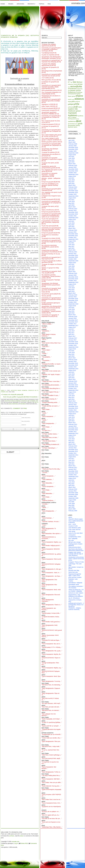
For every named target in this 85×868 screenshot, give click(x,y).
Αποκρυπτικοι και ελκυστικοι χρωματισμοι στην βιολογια (52, 251)
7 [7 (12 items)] (70, 82)
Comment (17, 408)
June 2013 (72, 417)
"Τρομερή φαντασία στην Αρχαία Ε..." (51, 730)
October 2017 (72, 324)
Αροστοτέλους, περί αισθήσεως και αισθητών (76, 595)
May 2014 (71, 397)
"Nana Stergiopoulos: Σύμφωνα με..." (51, 689)
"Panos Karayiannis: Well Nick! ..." (52, 779)
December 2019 (73, 277)
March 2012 (72, 444)
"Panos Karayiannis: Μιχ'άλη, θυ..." (52, 654)
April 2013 (71, 421)
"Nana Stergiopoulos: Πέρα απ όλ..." (51, 694)
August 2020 (72, 263)
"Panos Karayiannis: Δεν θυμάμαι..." (49, 609)
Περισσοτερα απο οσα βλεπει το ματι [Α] (51, 155)
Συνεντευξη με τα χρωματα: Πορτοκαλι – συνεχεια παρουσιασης (50, 175)
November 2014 (73, 387)
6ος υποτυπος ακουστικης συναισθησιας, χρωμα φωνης (50, 247)
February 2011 (73, 468)
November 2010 (73, 473)
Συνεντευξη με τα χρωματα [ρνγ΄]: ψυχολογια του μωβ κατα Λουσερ (51, 299)
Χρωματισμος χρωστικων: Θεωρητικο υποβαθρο (50, 113)
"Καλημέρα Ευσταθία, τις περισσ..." (52, 364)
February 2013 (73, 424)
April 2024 (71, 183)
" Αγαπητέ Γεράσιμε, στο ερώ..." (51, 521)
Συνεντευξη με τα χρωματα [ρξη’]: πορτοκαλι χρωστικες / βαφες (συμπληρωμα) (51, 87)
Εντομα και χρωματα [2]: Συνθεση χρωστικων (51, 262)
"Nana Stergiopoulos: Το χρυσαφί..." (49, 529)
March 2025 (72, 164)
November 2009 (73, 495)
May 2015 (71, 376)
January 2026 (72, 146)
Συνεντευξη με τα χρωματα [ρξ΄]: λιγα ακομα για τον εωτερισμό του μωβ (51, 203)
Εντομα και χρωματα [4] (51, 212)
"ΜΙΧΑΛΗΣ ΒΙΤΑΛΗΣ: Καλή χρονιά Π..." (52, 631)
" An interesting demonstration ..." (51, 385)
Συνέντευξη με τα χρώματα (28, 401)
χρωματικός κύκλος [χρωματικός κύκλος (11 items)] (74, 125)
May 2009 (71, 505)
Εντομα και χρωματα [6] (51, 182)
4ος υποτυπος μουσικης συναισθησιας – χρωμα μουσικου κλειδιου (51, 311)
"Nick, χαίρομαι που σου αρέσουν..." (49, 715)
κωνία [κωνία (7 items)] (73, 99)
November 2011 (73, 451)
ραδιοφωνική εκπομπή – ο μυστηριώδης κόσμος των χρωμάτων (76, 605)
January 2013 (72, 426)
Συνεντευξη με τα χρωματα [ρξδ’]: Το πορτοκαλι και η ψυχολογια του (51, 145)
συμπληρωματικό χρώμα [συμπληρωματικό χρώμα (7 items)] (74, 119)
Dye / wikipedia (73, 539)
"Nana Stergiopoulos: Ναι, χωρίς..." (52, 651)
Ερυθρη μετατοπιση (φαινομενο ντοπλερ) (51, 304)
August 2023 (72, 198)
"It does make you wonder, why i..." (52, 738)
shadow (71, 581)
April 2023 (71, 205)
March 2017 (72, 336)
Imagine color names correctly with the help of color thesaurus (76, 554)
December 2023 (73, 191)
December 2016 (73, 342)
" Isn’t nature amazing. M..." (50, 399)
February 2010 (73, 489)
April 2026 (71, 140)
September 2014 (73, 390)
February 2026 (73, 144)
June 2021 (72, 245)
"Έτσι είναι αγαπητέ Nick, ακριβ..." (52, 758)
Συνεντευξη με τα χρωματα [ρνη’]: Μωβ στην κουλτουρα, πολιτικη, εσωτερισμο (51, 229)
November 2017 (73, 322)
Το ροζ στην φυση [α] (50, 226)
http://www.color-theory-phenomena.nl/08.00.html (76, 550)
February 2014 (73, 403)
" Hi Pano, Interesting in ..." (49, 448)
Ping (25, 408)
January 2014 (72, 405)
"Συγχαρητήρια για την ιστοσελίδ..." (52, 734)
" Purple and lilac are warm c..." (51, 406)
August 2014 (72, 392)
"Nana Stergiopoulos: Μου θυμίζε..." (49, 585)
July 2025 (71, 157)
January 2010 (72, 491)
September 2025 (73, 153)
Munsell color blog (74, 570)
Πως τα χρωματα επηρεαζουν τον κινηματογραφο (51, 93)
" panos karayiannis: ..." (48, 416)
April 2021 (71, 248)
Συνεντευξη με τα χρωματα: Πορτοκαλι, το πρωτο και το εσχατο (52, 159)
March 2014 (72, 401)
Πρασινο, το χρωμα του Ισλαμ (50, 269)
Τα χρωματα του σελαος (51, 238)
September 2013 (73, 412)
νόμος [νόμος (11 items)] (80, 107)
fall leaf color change (75, 542)
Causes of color (73, 526)
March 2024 (72, 185)
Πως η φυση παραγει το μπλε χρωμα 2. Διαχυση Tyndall (51, 139)
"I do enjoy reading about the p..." (51, 775)
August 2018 (72, 306)
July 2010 (71, 480)
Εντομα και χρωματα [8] (51, 108)
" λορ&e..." (45, 413)
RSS (49, 4)
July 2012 (71, 437)
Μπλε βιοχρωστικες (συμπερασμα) (52, 72)
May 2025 (71, 160)
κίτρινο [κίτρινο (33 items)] (79, 96)
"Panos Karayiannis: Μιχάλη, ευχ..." (52, 668)
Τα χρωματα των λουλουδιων (50, 236)
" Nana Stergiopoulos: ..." (49, 423)
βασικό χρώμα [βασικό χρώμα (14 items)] (76, 90)
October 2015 (72, 367)
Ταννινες (46, 296)
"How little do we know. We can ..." (52, 819)
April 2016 (71, 356)
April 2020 (71, 270)
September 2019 (73, 282)
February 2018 (73, 317)
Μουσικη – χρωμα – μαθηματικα (51, 179)
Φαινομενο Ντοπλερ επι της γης (51, 255)
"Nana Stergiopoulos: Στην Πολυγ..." (49, 580)
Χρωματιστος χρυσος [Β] (51, 294)
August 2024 (72, 176)
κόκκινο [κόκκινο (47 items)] (79, 99)
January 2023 (72, 210)
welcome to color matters (76, 593)
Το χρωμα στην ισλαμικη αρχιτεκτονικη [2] (49, 45)
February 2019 (73, 295)
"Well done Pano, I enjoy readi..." (51, 746)
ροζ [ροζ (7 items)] (71, 118)
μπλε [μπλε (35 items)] (77, 104)
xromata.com (78, 3)
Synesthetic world (74, 585)
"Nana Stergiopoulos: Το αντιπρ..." (52, 681)
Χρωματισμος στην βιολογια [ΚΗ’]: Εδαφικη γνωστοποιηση (52, 307)
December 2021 (73, 234)
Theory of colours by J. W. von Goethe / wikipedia (76, 590)
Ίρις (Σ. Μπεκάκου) (74, 598)
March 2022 (72, 228)
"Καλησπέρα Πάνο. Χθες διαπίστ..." (52, 827)
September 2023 (73, 196)
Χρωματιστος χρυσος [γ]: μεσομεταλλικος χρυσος (51, 167)
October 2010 (72, 475)
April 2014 (71, 399)
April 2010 (71, 486)
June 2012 (72, 439)
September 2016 (73, 347)
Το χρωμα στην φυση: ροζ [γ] (50, 207)
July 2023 (71, 200)
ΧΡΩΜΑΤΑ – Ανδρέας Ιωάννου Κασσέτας (75, 609)
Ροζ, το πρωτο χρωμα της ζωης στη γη (51, 121)
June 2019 (72, 288)
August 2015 (72, 370)
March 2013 (72, 423)
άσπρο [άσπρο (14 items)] (80, 84)
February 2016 (73, 360)
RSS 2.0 (36, 402)
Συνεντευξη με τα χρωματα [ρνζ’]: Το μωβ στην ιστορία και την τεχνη (51, 242)
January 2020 (72, 275)
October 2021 (72, 237)
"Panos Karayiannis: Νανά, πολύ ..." (51, 590)
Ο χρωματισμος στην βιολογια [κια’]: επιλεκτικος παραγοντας (50, 222)
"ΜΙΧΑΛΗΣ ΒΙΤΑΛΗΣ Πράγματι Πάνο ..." (51, 672)
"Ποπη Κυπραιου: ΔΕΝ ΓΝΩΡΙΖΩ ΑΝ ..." (51, 795)
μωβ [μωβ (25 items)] (76, 107)
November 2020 (73, 257)
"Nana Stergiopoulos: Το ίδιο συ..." (52, 772)
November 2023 (73, 192)
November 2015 (73, 365)
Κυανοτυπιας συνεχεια (50, 110)
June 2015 (72, 374)
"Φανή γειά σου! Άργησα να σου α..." (51, 823)
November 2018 (73, 300)
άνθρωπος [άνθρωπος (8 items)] (71, 84)
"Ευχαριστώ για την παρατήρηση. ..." (51, 807)
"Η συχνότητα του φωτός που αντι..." (50, 763)
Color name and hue (74, 530)
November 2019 (73, 279)
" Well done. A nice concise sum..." (52, 371)
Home (3, 4)
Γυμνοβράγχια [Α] (49, 53)
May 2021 (71, 246)
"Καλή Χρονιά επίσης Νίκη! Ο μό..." (52, 343)
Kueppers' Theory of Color (76, 562)
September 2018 (73, 304)
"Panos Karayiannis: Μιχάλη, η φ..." (52, 542)
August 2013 (72, 414)
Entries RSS (24, 843)
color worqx (72, 531)
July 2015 (71, 372)
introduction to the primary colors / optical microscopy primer (76, 559)
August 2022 (72, 219)
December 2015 (73, 363)
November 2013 (73, 408)
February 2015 (73, 381)
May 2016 (71, 354)
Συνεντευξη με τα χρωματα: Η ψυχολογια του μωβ (50, 316)
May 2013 (71, 419)
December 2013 (73, 406)
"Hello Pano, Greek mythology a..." (52, 755)
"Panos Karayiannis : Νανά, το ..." (51, 573)
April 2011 (71, 464)
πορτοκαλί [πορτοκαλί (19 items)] (72, 113)
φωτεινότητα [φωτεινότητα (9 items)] (71, 124)
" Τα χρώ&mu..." (46, 360)
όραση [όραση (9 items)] (75, 127)
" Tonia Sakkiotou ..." (48, 479)
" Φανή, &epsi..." (46, 350)
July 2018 (71, 308)
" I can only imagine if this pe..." (51, 392)
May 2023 (71, 203)
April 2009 (71, 507)
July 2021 (71, 243)
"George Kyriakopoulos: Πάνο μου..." (50, 664)
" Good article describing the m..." (51, 388)
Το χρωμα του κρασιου (50, 152)
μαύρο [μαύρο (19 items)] (71, 104)
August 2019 (72, 284)
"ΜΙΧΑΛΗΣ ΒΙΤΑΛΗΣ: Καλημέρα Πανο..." (51, 565)
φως (7, 392)
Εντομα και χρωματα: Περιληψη (51, 281)
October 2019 (72, 281)
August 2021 (72, 241)
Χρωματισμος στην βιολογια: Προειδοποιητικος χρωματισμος (51, 285)
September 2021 (73, 239)
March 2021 (72, 250)
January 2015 (72, 383)
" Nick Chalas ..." (46, 490)
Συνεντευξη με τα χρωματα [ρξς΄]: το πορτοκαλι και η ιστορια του (51, 117)
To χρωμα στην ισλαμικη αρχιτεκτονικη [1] (49, 65)
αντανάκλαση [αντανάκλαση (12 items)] (72, 89)
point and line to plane (75, 577)
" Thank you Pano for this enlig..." (51, 469)
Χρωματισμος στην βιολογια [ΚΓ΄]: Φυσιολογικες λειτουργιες (51, 58)
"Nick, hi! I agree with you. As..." (51, 815)
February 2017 (73, 338)
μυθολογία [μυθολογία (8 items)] (71, 107)
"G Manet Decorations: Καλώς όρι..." (50, 617)
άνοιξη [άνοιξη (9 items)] (75, 84)
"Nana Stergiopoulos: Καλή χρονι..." (49, 626)
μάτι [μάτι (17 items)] (73, 101)
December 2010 (73, 471)
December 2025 (73, 148)
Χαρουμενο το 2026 (50, 104)
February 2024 (73, 187)
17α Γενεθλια (48, 78)
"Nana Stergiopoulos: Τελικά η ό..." (52, 605)
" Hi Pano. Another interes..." (50, 434)
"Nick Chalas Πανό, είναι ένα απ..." (52, 799)
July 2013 (71, 415)
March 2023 (72, 207)
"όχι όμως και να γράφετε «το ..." (51, 812)
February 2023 (73, 209)
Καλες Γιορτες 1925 (49, 106)
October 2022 (72, 216)
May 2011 (71, 462)
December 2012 (73, 428)
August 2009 (72, 500)
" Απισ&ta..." (45, 504)
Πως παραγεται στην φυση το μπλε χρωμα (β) (52, 171)
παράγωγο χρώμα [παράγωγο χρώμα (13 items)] (74, 111)
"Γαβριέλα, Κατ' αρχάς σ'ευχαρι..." (51, 374)
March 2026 (72, 142)
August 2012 (72, 435)
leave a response (13, 404)
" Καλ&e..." (45, 353)
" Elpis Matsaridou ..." (48, 483)
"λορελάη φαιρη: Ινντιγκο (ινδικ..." (51, 613)
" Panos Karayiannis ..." (48, 476)
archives (12, 836)
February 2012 (73, 446)
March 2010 (72, 487)
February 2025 (73, 166)
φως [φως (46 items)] (79, 121)
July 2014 (71, 394)
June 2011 (72, 460)
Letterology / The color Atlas (75, 565)
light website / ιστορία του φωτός (76, 568)
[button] (3, 429)
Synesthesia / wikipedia (75, 583)
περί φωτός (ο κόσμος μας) (75, 601)
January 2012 (72, 448)
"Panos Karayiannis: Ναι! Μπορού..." (49, 768)
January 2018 (72, 318)
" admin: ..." (45, 507)
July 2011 (71, 459)
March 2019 (72, 293)
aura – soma (72, 524)
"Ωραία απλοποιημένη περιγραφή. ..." (52, 790)
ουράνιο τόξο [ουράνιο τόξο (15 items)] (73, 109)
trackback (23, 404)
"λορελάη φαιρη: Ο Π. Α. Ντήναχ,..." (52, 647)
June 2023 (72, 201)
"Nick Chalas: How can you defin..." (52, 782)
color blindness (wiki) (75, 528)
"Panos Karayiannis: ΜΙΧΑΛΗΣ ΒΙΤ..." (51, 550)
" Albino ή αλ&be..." (47, 324)
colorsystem (72, 535)
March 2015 (72, 379)
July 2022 (71, 221)
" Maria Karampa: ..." (48, 518)
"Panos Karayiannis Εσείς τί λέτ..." (52, 803)
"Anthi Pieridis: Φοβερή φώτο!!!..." (51, 546)
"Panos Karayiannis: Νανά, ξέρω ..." (51, 677)
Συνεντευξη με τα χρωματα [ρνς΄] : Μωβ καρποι (52, 258)
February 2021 (73, 252)
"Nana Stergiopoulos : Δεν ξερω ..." (52, 576)
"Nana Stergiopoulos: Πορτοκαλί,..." (48, 600)
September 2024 (73, 174)
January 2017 (72, 340)
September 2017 (73, 326)
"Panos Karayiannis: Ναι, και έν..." (51, 644)
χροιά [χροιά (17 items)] (80, 124)
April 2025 (71, 162)
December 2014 (73, 385)
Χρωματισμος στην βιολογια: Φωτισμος (50, 150)
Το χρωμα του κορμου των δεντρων (52, 265)
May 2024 (71, 182)
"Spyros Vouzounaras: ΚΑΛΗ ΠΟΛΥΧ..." (50, 636)
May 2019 (71, 290)
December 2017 (73, 320)
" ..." (43, 455)
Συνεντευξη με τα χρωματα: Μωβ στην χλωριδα (51, 272)
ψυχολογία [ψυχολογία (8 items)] (71, 127)
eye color (71, 540)
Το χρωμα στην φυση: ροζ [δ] (50, 164)
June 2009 (72, 504)
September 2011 (73, 455)
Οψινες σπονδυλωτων (50, 210)
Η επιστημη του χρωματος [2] (50, 83)
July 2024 (71, 178)
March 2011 (72, 466)
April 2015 (71, 378)
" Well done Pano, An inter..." (50, 437)
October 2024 (72, 173)
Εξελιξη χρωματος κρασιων (52, 142)
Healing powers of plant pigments (75, 545)
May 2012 (71, 441)
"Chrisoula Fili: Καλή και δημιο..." (51, 640)
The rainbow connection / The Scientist (76, 587)
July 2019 (71, 286)
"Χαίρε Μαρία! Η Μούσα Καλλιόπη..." (49, 335)
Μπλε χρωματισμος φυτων (52, 90)
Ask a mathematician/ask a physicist (76, 522)
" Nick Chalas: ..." (47, 409)
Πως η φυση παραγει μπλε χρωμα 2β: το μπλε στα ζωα (52, 136)
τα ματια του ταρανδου (50, 55)
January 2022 (72, 232)
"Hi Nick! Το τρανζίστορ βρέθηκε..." (52, 722)
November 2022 (73, 214)
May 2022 (71, 225)
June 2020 (72, 266)
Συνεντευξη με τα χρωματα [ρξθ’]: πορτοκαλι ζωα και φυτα (51, 75)
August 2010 (72, 478)
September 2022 (73, 218)
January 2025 (72, 167)
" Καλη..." (44, 367)
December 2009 (73, 493)
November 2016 (73, 343)
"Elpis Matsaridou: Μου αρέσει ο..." (52, 533)
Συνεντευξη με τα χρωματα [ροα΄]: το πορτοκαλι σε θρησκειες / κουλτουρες (51, 49)
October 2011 (72, 453)
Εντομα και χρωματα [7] (51, 124)
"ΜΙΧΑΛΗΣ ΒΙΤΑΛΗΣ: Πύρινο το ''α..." (51, 658)
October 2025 (72, 151)
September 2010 (73, 477)
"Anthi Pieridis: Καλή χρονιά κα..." (51, 622)
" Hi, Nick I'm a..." (47, 430)
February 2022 (73, 230)
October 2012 (72, 432)
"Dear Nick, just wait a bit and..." (51, 707)
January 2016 (72, 361)
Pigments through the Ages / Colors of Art (75, 575)
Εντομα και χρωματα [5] (51, 199)
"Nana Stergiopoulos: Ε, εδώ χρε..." (52, 569)
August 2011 (72, 457)
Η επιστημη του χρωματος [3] (50, 68)
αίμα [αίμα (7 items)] (69, 87)
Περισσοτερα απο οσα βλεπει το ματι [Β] (51, 97)
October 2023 (72, 194)
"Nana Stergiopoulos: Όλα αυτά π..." (51, 595)
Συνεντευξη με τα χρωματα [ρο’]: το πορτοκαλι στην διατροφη (52, 61)
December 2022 (73, 212)
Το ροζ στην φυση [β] (50, 219)
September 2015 (73, 369)
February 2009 (73, 511)
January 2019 (72, 297)
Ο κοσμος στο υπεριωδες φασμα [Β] (13, 394)
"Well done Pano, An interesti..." (51, 710)
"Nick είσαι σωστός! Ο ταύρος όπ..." (50, 699)
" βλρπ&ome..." (46, 331)
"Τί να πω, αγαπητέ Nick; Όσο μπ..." (50, 751)
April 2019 (71, 291)
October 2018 (72, 302)
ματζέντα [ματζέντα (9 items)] (77, 102)
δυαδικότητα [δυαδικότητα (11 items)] (72, 92)
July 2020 (71, 264)
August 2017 (72, 327)
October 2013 (72, 410)
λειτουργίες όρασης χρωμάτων (19, 390)
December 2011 (73, 450)
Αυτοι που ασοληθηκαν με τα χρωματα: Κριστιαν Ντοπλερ (50, 185)
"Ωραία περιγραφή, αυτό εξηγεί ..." (52, 719)
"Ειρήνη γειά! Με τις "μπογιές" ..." (51, 726)
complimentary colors (75, 537)
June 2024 (72, 180)
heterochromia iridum (75, 547)
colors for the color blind (76, 533)
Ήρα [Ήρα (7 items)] (71, 82)
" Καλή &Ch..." (46, 346)
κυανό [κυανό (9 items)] (70, 99)
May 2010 (71, 484)
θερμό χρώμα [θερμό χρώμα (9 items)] (72, 96)
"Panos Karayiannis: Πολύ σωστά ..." (51, 560)
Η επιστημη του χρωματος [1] (50, 127)
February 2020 (73, 273)
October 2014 (72, 388)
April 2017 (71, 335)
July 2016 (71, 351)
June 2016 (72, 352)
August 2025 (72, 155)
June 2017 (72, 331)
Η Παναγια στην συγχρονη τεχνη (51, 197)
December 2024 (73, 169)
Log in (16, 843)
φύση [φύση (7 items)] (76, 124)
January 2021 (72, 254)
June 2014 (72, 396)
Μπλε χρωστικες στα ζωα (51, 80)
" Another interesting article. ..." (51, 402)
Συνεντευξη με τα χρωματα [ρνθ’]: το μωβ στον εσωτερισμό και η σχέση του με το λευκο (51, 215)
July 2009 (71, 502)
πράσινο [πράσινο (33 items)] (73, 115)
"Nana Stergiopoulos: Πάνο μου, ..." (51, 742)
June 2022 (72, 223)
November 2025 (73, 149)
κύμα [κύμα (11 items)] (70, 101)
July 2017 (71, 329)
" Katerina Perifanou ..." (48, 500)
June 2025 (72, 158)
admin (2, 390)
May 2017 (71, 333)
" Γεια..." (44, 378)
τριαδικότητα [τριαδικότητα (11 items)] (72, 121)
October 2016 (72, 345)
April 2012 (71, 442)
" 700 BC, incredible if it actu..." (51, 395)
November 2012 (73, 430)
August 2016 (72, 349)
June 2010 (72, 482)
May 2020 (71, 268)
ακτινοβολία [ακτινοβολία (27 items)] (76, 86)
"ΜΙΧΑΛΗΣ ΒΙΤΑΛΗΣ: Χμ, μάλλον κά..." (51, 555)
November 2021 (73, 236)
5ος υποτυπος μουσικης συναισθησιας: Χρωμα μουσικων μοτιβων (51, 276)
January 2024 (72, 189)
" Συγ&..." (44, 525)
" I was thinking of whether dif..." (51, 444)
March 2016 (72, 358)
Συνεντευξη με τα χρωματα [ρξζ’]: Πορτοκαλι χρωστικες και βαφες (51, 101)
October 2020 (72, 259)
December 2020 (73, 255)
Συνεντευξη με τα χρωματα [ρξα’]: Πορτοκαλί (51, 190)
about (22, 836)
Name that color (73, 572)
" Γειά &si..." (45, 472)
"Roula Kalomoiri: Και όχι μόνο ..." (51, 786)
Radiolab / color (73, 579)
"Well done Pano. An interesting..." (52, 685)
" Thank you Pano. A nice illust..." (51, 381)
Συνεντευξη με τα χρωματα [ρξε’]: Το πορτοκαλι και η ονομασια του (51, 131)
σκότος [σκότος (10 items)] (74, 118)
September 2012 (73, 433)
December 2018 (73, 299)
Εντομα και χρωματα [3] (51, 233)
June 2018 (72, 309)
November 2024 (73, 171)
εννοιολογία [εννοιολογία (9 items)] (79, 92)
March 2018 (72, 315)
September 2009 (73, 498)
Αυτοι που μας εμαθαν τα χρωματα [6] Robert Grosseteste (20, 397)
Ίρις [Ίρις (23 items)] (75, 82)
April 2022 (71, 227)
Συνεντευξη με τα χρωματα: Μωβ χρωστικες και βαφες (51, 289)
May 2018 (71, 311)
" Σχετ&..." (45, 327)
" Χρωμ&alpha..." (47, 357)
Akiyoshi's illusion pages (76, 519)
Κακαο (46, 292)
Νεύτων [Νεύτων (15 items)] (79, 82)
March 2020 (72, 272)
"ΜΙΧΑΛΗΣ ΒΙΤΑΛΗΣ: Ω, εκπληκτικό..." (49, 538)
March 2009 (72, 509)
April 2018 (71, 313)
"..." (43, 451)
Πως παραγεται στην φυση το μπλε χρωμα (52, 193)
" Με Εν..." (45, 339)
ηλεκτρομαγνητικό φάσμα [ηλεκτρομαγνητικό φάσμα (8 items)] (74, 94)
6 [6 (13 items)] (68, 82)
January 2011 (72, 469)
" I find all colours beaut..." (49, 441)
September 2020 (73, 261)
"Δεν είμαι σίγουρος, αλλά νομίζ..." (52, 703)
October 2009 (72, 496)
